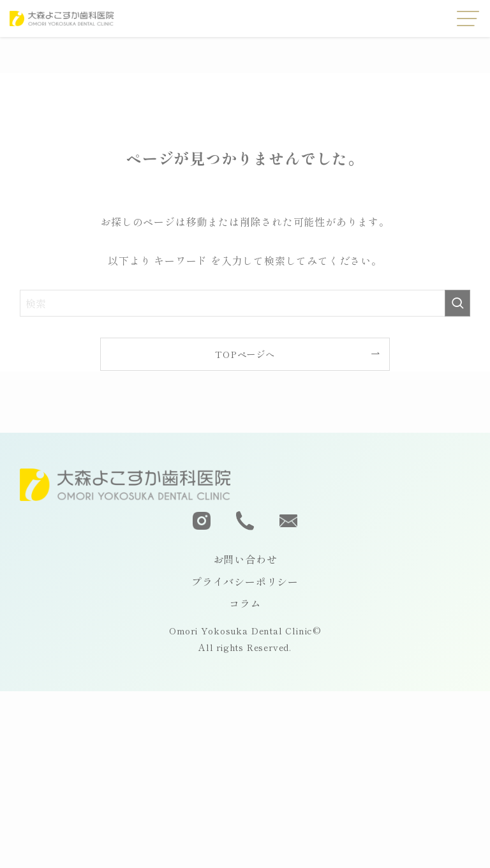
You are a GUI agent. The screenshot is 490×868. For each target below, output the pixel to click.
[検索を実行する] (457, 303)
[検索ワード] (245, 303)
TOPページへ (245, 354)
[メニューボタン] (468, 19)
